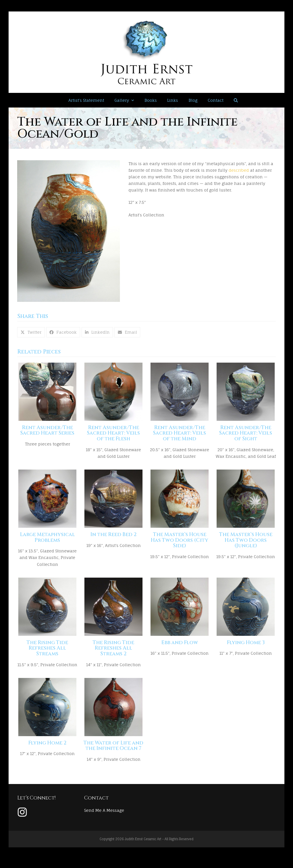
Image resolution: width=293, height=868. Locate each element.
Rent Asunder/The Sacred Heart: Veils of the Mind (180, 436)
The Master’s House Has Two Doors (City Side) (180, 545)
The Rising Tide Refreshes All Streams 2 (113, 655)
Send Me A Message (104, 819)
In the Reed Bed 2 (113, 539)
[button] (236, 100)
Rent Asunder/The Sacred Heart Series (47, 433)
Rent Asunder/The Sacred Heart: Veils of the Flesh (113, 436)
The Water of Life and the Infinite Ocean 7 (113, 755)
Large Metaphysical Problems (47, 542)
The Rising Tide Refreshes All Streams (47, 655)
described (239, 170)
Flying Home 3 (246, 650)
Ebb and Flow (180, 650)
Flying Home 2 (47, 752)
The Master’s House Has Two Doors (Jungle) (246, 545)
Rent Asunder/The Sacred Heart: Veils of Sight (246, 436)
